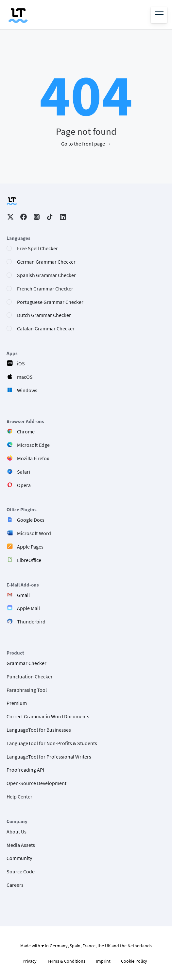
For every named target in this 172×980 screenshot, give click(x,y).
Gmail (23, 595)
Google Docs (31, 520)
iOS (21, 363)
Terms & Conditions (66, 961)
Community (19, 858)
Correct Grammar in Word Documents (48, 716)
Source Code (21, 871)
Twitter (10, 217)
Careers (15, 885)
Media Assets (21, 845)
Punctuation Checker (30, 676)
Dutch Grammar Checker (44, 315)
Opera (24, 485)
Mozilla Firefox (33, 458)
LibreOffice (29, 560)
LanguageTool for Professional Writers (49, 757)
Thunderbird (31, 621)
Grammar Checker (26, 663)
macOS (25, 377)
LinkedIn (63, 217)
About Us (17, 831)
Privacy (30, 961)
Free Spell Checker (37, 248)
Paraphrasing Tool (27, 690)
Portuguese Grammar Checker (50, 302)
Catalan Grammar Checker (46, 328)
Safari (24, 472)
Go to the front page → (86, 144)
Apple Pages (30, 547)
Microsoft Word (34, 533)
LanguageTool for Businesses (39, 730)
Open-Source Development (36, 783)
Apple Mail (28, 608)
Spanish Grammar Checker (46, 275)
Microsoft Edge (33, 445)
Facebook (24, 217)
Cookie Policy (134, 961)
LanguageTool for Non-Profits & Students (52, 743)
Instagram (37, 217)
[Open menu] (159, 15)
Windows (27, 390)
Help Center (19, 796)
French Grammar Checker (45, 289)
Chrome (26, 431)
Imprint (103, 961)
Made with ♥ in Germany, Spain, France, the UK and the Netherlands (86, 946)
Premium (17, 703)
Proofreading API (25, 770)
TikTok (50, 217)
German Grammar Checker (46, 262)
